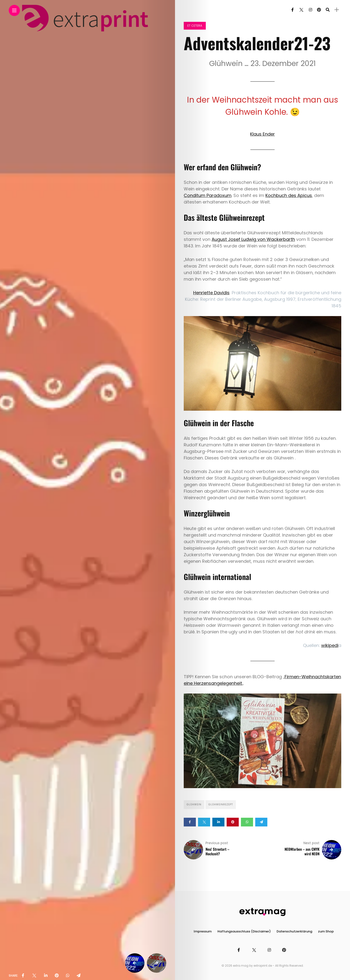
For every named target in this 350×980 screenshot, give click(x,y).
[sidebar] (337, 10)
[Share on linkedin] (218, 822)
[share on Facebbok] (23, 976)
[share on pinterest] (57, 976)
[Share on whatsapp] (247, 822)
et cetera (195, 26)
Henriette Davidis (211, 293)
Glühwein (194, 804)
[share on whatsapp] (68, 976)
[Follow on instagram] (310, 10)
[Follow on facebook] (293, 10)
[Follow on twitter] (301, 10)
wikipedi (330, 645)
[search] (328, 10)
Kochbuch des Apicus (289, 195)
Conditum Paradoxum (208, 195)
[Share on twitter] (204, 822)
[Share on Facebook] (190, 822)
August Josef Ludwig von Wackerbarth (253, 239)
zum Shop (326, 931)
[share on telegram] (79, 976)
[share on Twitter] (34, 976)
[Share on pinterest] (233, 822)
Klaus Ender (262, 134)
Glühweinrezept (221, 804)
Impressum (203, 931)
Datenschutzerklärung (294, 931)
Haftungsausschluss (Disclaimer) (244, 931)
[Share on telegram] (261, 822)
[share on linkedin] (46, 976)
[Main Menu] (14, 11)
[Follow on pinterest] (319, 10)
